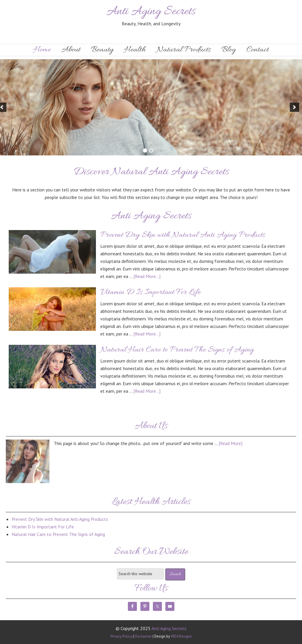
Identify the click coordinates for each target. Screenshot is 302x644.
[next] (294, 107)
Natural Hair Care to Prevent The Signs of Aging (177, 350)
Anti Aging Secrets (151, 12)
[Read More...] (147, 276)
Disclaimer (143, 636)
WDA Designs (181, 636)
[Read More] (230, 443)
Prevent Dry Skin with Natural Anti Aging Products (183, 235)
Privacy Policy (121, 636)
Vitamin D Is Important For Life (150, 293)
